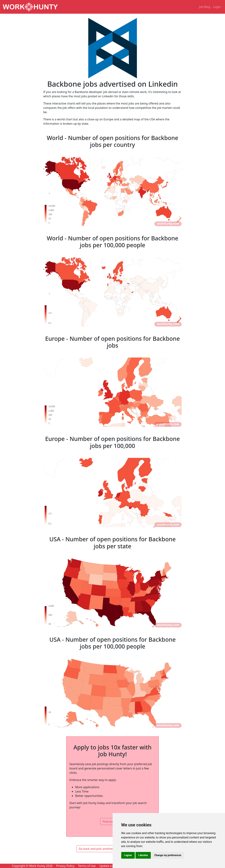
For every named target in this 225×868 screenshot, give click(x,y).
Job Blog (205, 7)
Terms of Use (87, 866)
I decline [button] (143, 855)
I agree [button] (128, 855)
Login (217, 7)
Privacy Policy (65, 866)
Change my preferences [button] (168, 855)
